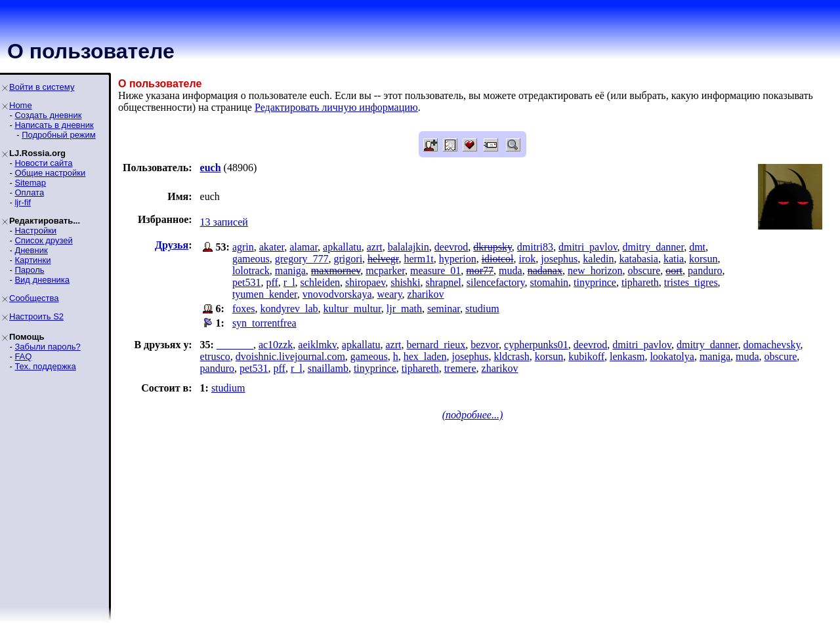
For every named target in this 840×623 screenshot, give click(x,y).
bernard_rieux (436, 345)
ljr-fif (23, 202)
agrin (243, 247)
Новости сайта (43, 163)
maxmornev (336, 271)
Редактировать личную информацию (336, 107)
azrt (375, 247)
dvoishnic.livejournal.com (290, 356)
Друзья (172, 245)
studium (482, 309)
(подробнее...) (473, 415)
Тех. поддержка (45, 366)
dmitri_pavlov (588, 247)
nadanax (545, 271)
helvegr (383, 259)
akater (272, 247)
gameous (251, 259)
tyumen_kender (265, 294)
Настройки (35, 231)
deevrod (451, 247)
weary (390, 294)
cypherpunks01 (536, 345)
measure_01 (435, 271)
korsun (703, 259)
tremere (460, 368)
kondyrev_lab (289, 309)
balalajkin (409, 247)
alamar (304, 247)
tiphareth (640, 282)
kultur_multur (352, 309)
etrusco (215, 356)
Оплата (29, 192)
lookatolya (672, 356)
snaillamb (328, 368)
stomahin (549, 282)
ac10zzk (276, 345)
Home (21, 105)
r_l (289, 282)
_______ (235, 345)
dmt (697, 247)
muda (511, 271)
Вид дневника (42, 280)
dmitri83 (535, 247)
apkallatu (342, 247)
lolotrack (251, 271)
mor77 (480, 271)
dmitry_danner (654, 247)
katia (674, 259)
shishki (405, 282)
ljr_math (404, 309)
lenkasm (627, 356)
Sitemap (30, 183)
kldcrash (511, 356)
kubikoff (586, 356)
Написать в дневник (54, 125)
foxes (244, 309)
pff (272, 282)
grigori (348, 259)
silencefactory (496, 282)
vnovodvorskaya (337, 294)
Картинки (32, 260)
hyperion (458, 259)
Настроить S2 (36, 316)
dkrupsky (493, 247)
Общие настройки (50, 173)
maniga (290, 271)
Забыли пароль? (47, 347)
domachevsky (772, 345)
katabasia (639, 259)
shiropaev (365, 282)
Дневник (31, 250)
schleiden (320, 282)
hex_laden (425, 356)
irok (528, 259)
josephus (559, 259)
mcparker (385, 271)
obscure (644, 271)
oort (674, 271)
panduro (705, 271)
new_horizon (595, 271)
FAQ (23, 356)
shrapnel (444, 282)
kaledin (598, 259)
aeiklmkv (317, 345)
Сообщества (34, 298)
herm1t (418, 259)
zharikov (426, 294)
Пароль (29, 270)
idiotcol (498, 259)
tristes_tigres (691, 282)
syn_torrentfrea (264, 323)
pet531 (247, 282)
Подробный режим (58, 135)
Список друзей (43, 240)
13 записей (224, 222)
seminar (444, 309)
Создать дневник (48, 115)
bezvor (485, 345)
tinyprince (595, 282)
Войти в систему (42, 87)
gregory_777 (302, 259)
